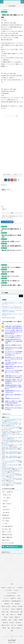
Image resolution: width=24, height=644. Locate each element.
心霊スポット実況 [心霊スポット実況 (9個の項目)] (5, 612)
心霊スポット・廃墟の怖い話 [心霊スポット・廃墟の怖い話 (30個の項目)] (17, 609)
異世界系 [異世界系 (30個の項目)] (21, 620)
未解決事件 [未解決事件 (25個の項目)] (20, 615)
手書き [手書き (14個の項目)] (3, 615)
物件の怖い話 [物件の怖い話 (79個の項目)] (4, 620)
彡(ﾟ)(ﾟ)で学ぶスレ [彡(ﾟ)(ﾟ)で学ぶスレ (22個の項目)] (6, 609)
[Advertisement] (12, 132)
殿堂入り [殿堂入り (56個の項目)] (6, 617)
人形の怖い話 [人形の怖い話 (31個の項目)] (13, 598)
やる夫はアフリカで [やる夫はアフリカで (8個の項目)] (11, 588)
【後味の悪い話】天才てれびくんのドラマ (11, 250)
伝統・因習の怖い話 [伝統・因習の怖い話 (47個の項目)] (6, 601)
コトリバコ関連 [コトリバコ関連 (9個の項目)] (8, 590)
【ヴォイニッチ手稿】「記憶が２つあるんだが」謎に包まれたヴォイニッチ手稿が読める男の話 (12, 479)
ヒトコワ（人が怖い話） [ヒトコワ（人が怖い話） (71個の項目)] (12, 593)
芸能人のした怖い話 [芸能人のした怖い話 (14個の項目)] (5, 625)
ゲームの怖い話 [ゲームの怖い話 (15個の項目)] (20, 588)
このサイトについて (5, 636)
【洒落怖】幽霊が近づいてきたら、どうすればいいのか (12, 315)
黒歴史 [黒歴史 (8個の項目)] (12, 631)
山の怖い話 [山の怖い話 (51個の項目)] (14, 606)
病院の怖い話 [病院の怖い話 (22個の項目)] (6, 623)
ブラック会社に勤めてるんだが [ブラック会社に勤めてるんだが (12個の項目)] (9, 596)
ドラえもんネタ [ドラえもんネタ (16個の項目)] (16, 590)
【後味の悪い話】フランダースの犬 (10, 276)
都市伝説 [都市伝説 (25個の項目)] (4, 628)
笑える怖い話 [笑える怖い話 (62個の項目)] (18, 623)
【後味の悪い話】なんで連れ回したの (10, 281)
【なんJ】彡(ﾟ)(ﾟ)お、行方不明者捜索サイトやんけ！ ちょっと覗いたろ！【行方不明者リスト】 (12, 475)
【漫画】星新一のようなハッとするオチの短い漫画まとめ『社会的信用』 (12, 311)
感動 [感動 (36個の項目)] (21, 612)
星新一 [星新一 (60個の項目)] (8, 615)
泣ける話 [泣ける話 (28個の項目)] (11, 617)
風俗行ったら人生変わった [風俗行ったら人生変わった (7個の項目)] (16, 628)
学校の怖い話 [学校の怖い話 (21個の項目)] (17, 604)
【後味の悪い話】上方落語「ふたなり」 (11, 241)
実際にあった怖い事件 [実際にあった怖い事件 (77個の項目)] (6, 606)
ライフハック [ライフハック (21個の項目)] (6, 598)
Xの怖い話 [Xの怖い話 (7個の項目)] (3, 588)
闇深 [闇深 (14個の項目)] (9, 628)
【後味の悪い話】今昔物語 (7, 272)
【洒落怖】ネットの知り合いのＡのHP (10, 434)
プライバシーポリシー (14, 636)
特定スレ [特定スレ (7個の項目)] (10, 620)
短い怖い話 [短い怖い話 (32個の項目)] (12, 623)
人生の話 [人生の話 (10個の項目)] (19, 598)
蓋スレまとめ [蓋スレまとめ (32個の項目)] (14, 625)
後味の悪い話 (5, 185)
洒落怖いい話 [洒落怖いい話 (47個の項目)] (17, 617)
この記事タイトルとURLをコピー (12, 175)
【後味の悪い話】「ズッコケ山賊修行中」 (11, 267)
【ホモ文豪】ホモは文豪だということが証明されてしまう (12, 303)
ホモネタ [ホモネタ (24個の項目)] (19, 596)
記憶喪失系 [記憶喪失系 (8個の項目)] (20, 625)
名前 (2, 207)
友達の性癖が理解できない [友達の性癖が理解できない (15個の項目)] (17, 601)
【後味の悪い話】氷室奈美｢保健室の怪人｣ (11, 246)
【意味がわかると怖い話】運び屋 (9, 465)
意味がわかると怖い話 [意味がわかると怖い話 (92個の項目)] (15, 612)
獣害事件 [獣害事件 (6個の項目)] (15, 620)
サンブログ (12, 6)
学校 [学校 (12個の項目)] (12, 604)
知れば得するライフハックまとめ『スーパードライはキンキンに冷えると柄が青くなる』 (12, 307)
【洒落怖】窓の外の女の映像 (8, 318)
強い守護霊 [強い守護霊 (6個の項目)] (20, 606)
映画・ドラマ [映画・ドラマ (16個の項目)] (13, 615)
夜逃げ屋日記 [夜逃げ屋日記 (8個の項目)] (7, 604)
